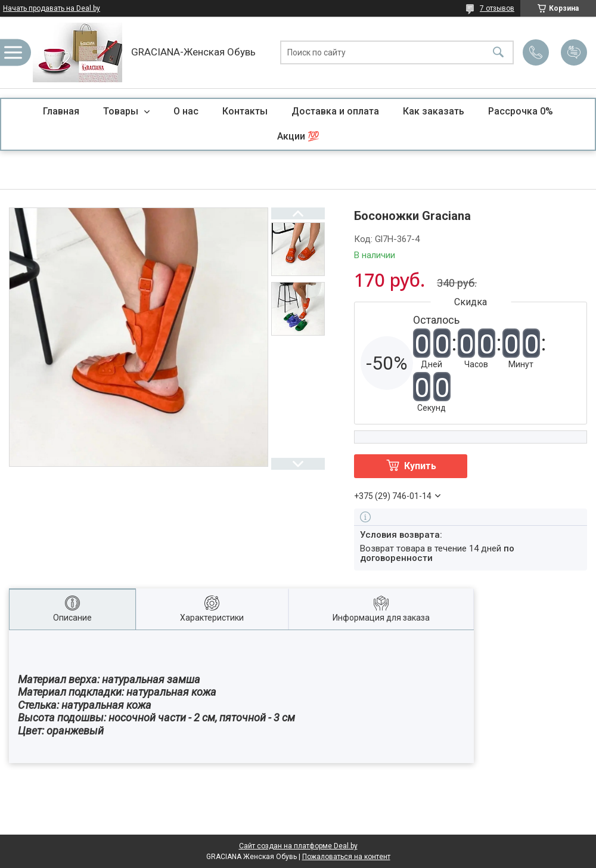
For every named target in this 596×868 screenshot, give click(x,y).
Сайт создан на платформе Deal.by (298, 846)
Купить (420, 466)
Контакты (245, 111)
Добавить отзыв (574, 52)
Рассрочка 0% (521, 111)
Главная (61, 111)
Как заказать (434, 111)
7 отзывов (497, 8)
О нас (186, 111)
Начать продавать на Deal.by (52, 8)
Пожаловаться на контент (346, 857)
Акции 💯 (298, 136)
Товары (122, 111)
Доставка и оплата (335, 111)
